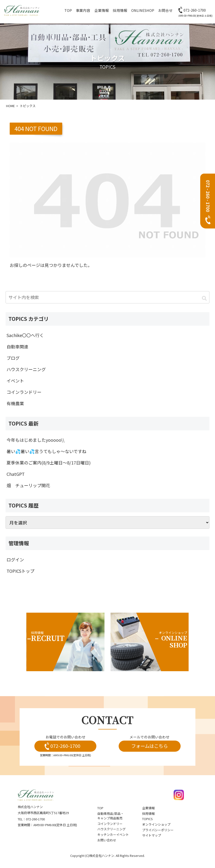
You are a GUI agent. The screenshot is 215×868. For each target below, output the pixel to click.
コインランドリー (24, 392)
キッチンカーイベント (113, 835)
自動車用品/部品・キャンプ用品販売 (111, 816)
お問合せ (165, 10)
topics (147, 819)
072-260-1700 (195, 10)
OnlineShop (143, 10)
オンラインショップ (156, 824)
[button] (204, 298)
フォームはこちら (150, 746)
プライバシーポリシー (158, 830)
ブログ (13, 358)
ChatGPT (16, 474)
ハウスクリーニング (26, 369)
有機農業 (15, 403)
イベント (15, 381)
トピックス (28, 106)
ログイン (15, 559)
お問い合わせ (107, 840)
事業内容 (83, 10)
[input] (107, 297)
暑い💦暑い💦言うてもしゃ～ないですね (46, 451)
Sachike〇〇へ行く (25, 335)
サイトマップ (152, 835)
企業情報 (102, 10)
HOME (10, 106)
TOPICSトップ (20, 571)
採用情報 (120, 10)
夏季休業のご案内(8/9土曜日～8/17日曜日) (49, 463)
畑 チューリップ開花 (28, 485)
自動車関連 (17, 346)
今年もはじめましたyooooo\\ (35, 440)
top (68, 10)
